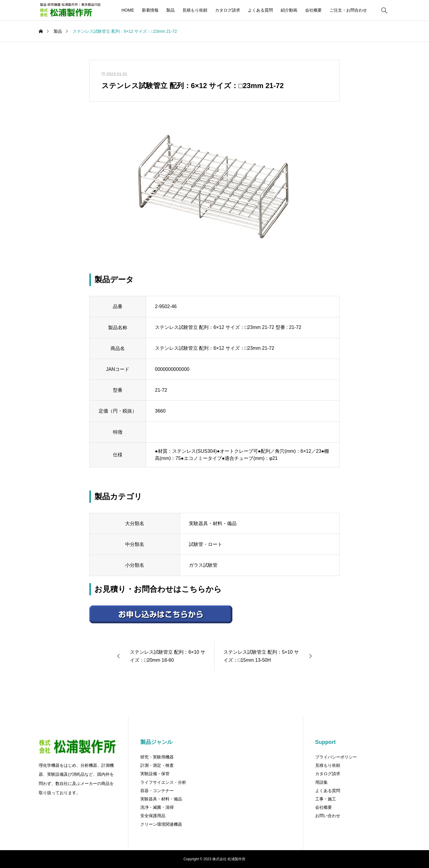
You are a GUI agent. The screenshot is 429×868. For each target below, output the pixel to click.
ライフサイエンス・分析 (163, 782)
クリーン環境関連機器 (161, 824)
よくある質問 (260, 10)
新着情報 (150, 10)
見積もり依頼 (195, 10)
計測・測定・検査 (157, 765)
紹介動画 (289, 10)
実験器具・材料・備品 (161, 799)
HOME (128, 10)
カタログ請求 (228, 10)
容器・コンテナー (157, 791)
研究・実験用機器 (157, 757)
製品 (170, 10)
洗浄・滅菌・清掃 (157, 807)
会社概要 (313, 10)
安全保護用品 (153, 816)
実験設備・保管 (155, 774)
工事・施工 (326, 799)
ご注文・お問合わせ (348, 10)
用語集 (321, 782)
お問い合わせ (328, 816)
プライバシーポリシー (336, 757)
